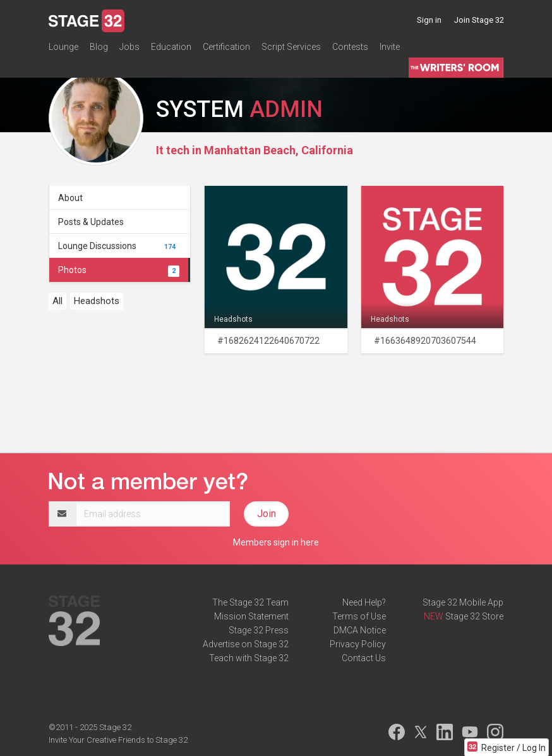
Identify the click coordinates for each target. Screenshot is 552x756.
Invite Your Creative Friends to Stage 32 (118, 740)
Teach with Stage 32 (249, 658)
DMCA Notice (360, 630)
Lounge (63, 47)
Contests (350, 47)
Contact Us (364, 658)
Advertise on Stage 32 (246, 644)
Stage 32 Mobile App (463, 602)
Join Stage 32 (479, 20)
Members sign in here (276, 542)
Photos (119, 270)
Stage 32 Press (259, 630)
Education (171, 47)
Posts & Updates (91, 222)
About (70, 198)
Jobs (129, 47)
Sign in (429, 20)
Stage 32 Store (474, 616)
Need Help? (364, 602)
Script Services (291, 47)
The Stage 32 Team (250, 602)
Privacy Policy (358, 644)
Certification (226, 47)
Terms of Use (359, 616)
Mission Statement (251, 616)
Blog (99, 47)
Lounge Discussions (119, 246)
